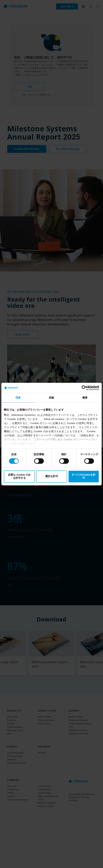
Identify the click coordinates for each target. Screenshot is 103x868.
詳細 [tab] (51, 398)
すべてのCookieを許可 (84, 476)
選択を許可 (52, 476)
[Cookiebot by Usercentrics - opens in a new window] (84, 388)
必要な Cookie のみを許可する (19, 476)
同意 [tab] (18, 398)
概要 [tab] (85, 398)
